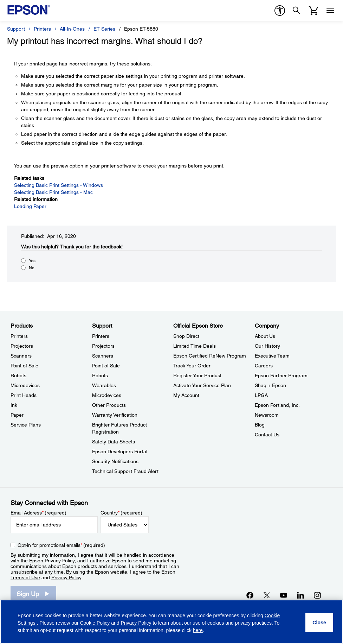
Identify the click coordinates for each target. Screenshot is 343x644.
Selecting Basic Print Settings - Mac (53, 192)
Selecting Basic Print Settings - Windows (59, 185)
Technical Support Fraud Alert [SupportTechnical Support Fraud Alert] (125, 471)
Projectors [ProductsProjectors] (22, 346)
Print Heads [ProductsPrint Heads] (24, 395)
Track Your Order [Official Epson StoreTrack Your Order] (192, 366)
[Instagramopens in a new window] (317, 595)
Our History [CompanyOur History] (267, 346)
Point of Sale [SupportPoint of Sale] (106, 366)
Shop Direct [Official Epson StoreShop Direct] (186, 336)
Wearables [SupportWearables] (104, 385)
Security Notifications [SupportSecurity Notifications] (115, 461)
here (198, 630)
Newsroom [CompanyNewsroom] (267, 415)
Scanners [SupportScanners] (103, 356)
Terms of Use (25, 577)
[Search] (297, 11)
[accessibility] (280, 11)
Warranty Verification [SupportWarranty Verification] (115, 415)
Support (16, 29)
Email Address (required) (38, 513)
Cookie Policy (95, 623)
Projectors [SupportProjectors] (103, 346)
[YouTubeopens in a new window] (284, 595)
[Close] (319, 623)
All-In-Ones (72, 29)
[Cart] (313, 11)
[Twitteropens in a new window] (267, 595)
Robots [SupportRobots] (100, 375)
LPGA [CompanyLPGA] (261, 395)
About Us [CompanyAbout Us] (265, 336)
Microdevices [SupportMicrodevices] (107, 395)
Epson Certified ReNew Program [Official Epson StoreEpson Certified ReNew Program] (210, 356)
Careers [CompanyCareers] (264, 366)
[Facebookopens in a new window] (250, 595)
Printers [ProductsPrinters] (19, 336)
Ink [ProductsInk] (14, 405)
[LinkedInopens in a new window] (300, 595)
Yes (32, 261)
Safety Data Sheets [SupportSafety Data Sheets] (114, 442)
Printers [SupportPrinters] (101, 336)
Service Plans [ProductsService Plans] (26, 425)
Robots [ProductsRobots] (18, 375)
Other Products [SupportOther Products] (109, 405)
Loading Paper (30, 206)
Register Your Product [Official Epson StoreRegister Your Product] (197, 375)
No (32, 268)
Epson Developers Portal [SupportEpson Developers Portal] (120, 452)
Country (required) (121, 513)
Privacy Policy (60, 561)
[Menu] (330, 11)
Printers (42, 29)
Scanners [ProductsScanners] (21, 356)
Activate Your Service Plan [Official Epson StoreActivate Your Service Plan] (202, 385)
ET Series (104, 29)
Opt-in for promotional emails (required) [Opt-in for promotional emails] (61, 545)
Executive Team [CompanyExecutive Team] (272, 356)
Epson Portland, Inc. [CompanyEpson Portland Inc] (277, 405)
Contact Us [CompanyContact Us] (267, 435)
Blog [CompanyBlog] (260, 425)
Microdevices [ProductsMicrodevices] (25, 385)
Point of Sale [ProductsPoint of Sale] (24, 366)
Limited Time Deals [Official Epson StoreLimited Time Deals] (195, 346)
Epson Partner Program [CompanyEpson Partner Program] (281, 375)
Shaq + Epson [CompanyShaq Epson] (270, 385)
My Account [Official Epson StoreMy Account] (186, 395)
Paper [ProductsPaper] (17, 415)
